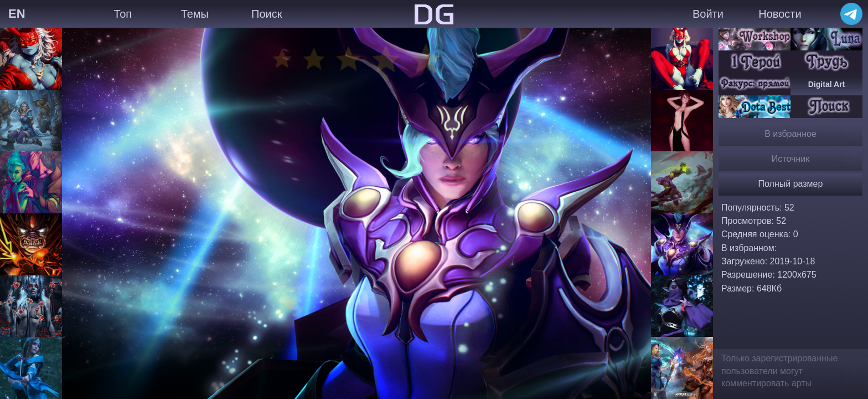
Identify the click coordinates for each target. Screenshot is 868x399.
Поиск (267, 14)
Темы (195, 14)
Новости (780, 14)
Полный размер (791, 184)
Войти (708, 14)
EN (17, 14)
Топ (123, 14)
